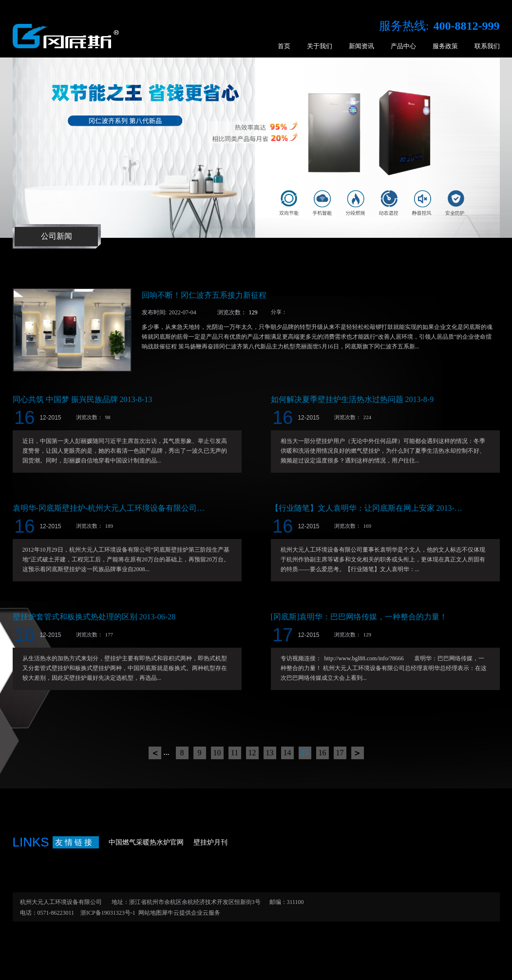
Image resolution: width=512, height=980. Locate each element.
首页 (284, 46)
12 (252, 753)
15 (305, 753)
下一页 (358, 753)
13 (270, 753)
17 (340, 753)
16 (322, 753)
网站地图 (149, 913)
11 (235, 753)
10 (217, 753)
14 (287, 753)
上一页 (155, 753)
